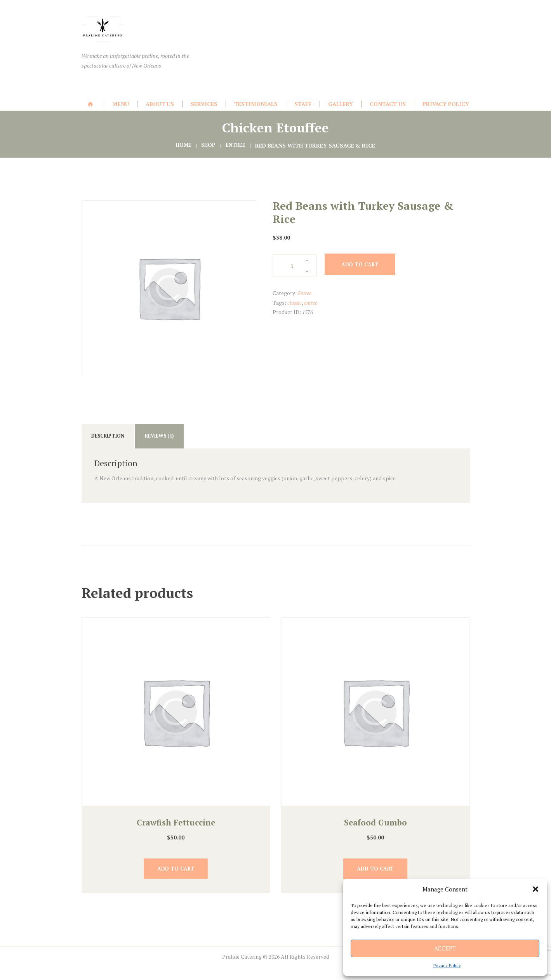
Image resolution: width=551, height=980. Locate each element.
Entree (236, 145)
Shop (208, 145)
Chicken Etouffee (275, 127)
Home (182, 145)
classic (295, 303)
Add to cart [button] (176, 873)
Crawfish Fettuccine (176, 825)
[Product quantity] (295, 266)
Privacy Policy (447, 965)
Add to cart (366, 265)
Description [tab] (112, 437)
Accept (445, 948)
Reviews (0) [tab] (172, 437)
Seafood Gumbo (375, 825)
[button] (535, 889)
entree (312, 303)
